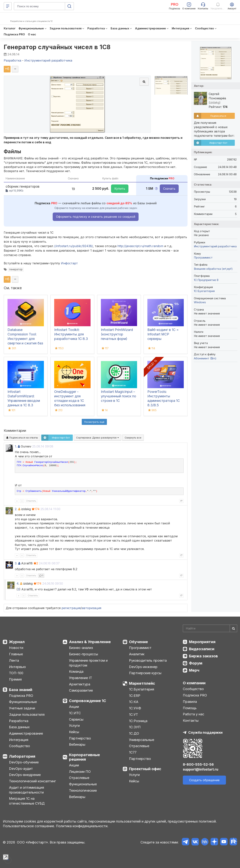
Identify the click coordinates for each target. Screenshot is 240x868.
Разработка (19, 721)
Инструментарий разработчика (215, 246)
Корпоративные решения (84, 757)
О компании (194, 683)
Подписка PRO (21, 696)
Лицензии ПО (80, 772)
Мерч (194, 670)
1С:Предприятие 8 (206, 280)
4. (18, 583)
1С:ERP (135, 696)
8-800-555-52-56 (198, 764)
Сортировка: (97, 438)
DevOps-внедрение (25, 775)
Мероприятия (202, 642)
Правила (190, 702)
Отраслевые (79, 778)
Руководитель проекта (148, 660)
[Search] (210, 628)
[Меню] (8, 6)
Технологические (83, 790)
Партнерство (80, 738)
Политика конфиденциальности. (82, 826)
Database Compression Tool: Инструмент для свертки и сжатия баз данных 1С (25, 339)
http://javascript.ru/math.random (140, 246)
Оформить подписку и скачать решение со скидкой (96, 217)
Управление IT (81, 678)
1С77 (133, 752)
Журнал (17, 642)
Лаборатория (22, 756)
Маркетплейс (142, 683)
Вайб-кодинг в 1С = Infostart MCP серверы (163, 334)
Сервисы (76, 719)
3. (16, 563)
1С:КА (134, 702)
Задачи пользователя (27, 715)
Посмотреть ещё (94, 422)
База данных (19, 727)
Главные (16, 654)
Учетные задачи (22, 708)
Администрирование (26, 733)
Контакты (191, 720)
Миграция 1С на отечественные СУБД (27, 801)
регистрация (71, 608)
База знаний (21, 690)
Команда (76, 671)
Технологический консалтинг (32, 781)
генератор (16, 269)
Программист (203, 258)
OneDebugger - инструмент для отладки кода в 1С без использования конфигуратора (70, 401)
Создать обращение (204, 780)
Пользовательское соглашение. (29, 826)
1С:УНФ (135, 708)
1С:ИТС (75, 713)
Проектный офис (145, 769)
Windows (200, 302)
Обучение (138, 642)
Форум (196, 663)
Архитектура (80, 684)
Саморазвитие (81, 690)
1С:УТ (133, 715)
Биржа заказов (203, 656)
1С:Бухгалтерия (142, 689)
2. (16, 509)
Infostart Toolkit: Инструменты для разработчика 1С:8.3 (71, 334)
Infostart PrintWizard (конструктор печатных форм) (117, 334)
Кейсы (74, 732)
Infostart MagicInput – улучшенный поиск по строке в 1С (118, 396)
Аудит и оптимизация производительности (27, 790)
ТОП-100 (16, 673)
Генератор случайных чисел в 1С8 (57, 47)
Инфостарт (69, 263)
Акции (74, 707)
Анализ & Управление (90, 642)
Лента (14, 660)
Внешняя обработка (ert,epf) (213, 269)
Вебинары (77, 744)
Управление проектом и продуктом (88, 663)
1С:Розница (138, 721)
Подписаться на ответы (22, 438)
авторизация (91, 608)
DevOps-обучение (24, 762)
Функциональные (23, 702)
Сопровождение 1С (88, 701)
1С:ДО (134, 733)
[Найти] (233, 628)
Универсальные (142, 740)
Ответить (31, 501)
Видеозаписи (202, 649)
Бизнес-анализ (81, 648)
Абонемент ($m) (205, 358)
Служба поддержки (205, 732)
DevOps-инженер (143, 667)
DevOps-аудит (21, 769)
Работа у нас (193, 714)
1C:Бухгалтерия (204, 291)
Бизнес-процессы (84, 654)
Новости (16, 648)
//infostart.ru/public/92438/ (73, 246)
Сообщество (19, 746)
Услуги (74, 726)
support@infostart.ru (201, 769)
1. (16, 446)
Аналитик (137, 654)
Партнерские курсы (145, 673)
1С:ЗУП (135, 727)
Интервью (17, 667)
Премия (15, 679)
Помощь (190, 708)
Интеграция (19, 740)
